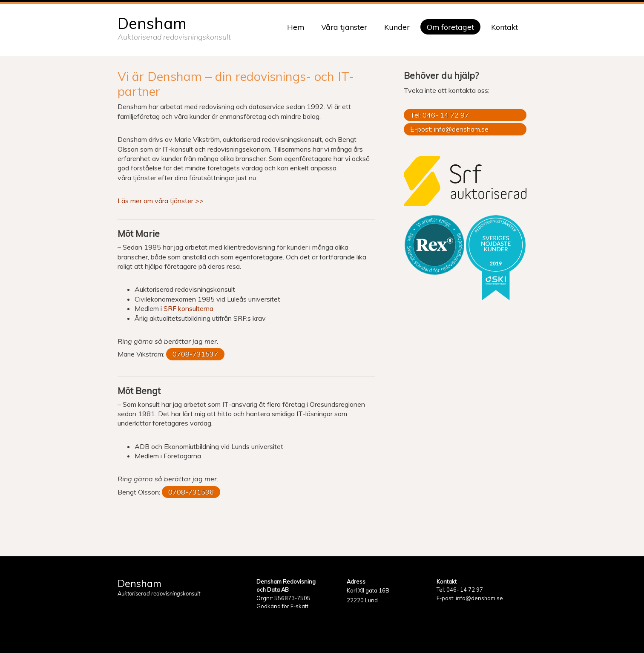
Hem (296, 27)
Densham (139, 583)
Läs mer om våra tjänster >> (161, 201)
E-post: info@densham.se (449, 129)
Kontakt (505, 27)
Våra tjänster (344, 27)
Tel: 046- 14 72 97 (440, 115)
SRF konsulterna (188, 308)
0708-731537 (195, 354)
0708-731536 (191, 492)
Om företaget (450, 27)
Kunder (397, 27)
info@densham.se (479, 598)
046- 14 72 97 (465, 590)
